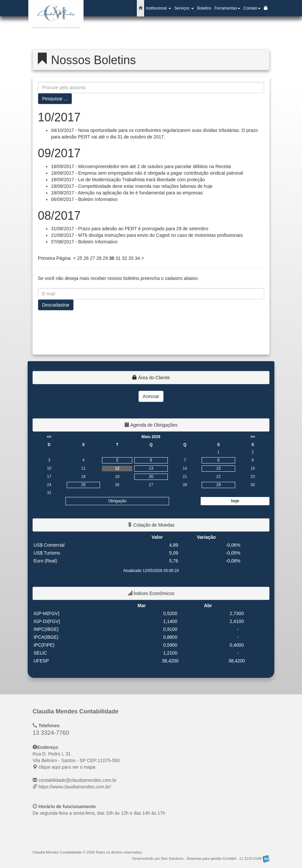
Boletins (204, 8)
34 (138, 258)
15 (218, 468)
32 (125, 258)
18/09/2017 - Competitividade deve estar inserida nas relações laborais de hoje (132, 186)
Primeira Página (54, 258)
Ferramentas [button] (227, 8)
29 (105, 258)
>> (253, 437)
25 (80, 258)
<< (49, 437)
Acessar (151, 396)
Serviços (184, 8)
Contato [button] (252, 8)
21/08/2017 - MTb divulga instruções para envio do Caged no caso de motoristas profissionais (147, 235)
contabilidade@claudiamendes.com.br (78, 780)
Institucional (158, 8)
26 (86, 258)
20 (151, 477)
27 (92, 258)
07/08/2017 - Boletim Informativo (84, 242)
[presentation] (88, 330)
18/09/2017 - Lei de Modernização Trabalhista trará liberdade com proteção (128, 180)
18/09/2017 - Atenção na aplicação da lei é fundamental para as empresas (127, 193)
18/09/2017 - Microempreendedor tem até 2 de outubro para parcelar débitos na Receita (141, 166)
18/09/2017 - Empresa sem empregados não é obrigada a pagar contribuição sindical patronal (147, 173)
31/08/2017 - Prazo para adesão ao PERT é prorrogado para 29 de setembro (130, 229)
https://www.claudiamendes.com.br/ (75, 787)
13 (151, 468)
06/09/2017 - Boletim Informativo (84, 199)
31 (118, 258)
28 (99, 258)
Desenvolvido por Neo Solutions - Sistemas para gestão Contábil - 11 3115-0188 (201, 858)
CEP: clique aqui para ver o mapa (76, 760)
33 (131, 258)
